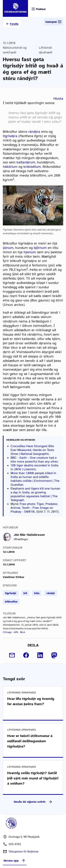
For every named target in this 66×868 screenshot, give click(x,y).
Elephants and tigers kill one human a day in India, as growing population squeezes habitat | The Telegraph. (35, 494)
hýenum (30, 252)
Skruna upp (15, 861)
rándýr (51, 593)
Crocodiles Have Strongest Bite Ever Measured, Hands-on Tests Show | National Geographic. (32, 450)
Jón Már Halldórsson (29, 535)
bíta (37, 593)
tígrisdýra (10, 136)
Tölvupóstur (23, 852)
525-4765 (15, 844)
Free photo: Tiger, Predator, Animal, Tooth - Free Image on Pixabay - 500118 (34, 508)
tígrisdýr (11, 593)
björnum (40, 248)
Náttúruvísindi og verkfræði (15, 50)
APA (16, 632)
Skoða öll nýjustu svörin (33, 802)
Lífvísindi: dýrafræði (46, 50)
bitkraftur (11, 602)
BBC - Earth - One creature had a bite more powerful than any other (34, 460)
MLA (23, 632)
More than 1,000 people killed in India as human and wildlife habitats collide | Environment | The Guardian (35, 479)
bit (25, 593)
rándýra (34, 132)
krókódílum (32, 167)
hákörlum (10, 167)
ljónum (8, 248)
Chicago (7, 632)
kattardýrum (26, 162)
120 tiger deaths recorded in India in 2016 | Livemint (34, 467)
